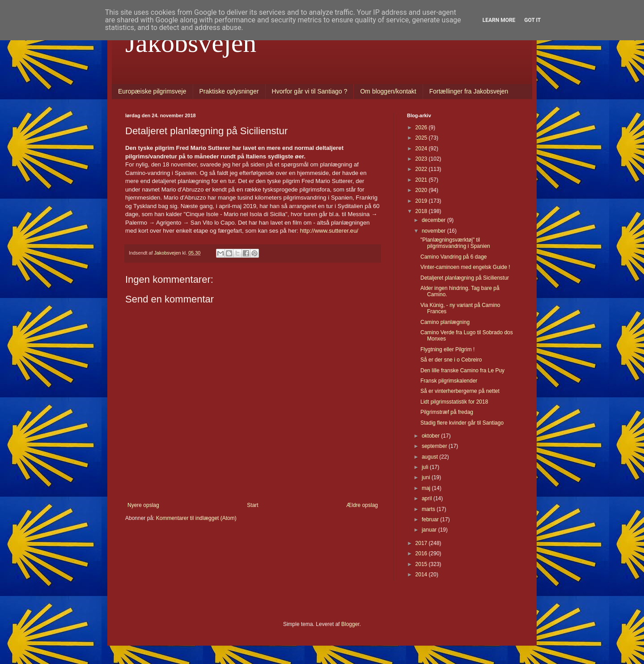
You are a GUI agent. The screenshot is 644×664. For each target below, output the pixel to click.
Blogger (350, 624)
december (434, 220)
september (435, 446)
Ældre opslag (362, 505)
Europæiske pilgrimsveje (152, 91)
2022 (422, 169)
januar (430, 530)
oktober (431, 436)
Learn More (499, 20)
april (428, 498)
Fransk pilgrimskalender (449, 381)
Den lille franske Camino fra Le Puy (462, 370)
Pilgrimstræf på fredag (447, 412)
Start (252, 505)
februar (431, 519)
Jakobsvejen (191, 43)
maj (427, 488)
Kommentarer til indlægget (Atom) (196, 518)
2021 (422, 180)
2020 (422, 190)
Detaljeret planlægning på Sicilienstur (465, 278)
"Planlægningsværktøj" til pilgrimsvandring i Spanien (455, 243)
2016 (422, 553)
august (430, 457)
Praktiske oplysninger (229, 91)
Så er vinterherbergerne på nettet (460, 391)
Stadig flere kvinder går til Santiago (462, 423)
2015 (422, 564)
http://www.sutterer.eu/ (329, 231)
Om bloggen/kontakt (388, 91)
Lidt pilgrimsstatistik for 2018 (454, 402)
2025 (422, 138)
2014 (422, 575)
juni (427, 477)
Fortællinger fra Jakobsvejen (469, 91)
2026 (422, 128)
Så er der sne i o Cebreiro (451, 360)
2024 (422, 149)
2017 (422, 543)
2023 (422, 159)
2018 (422, 211)
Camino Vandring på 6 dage (454, 257)
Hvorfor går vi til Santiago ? (310, 91)
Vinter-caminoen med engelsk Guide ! (465, 267)
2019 (422, 201)
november (434, 231)
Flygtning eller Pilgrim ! (447, 349)
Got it (532, 20)
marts (429, 509)
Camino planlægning (445, 322)
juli (426, 467)
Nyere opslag (143, 505)
